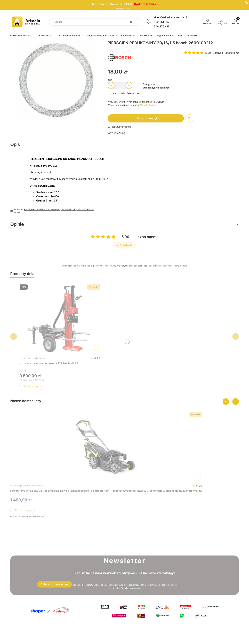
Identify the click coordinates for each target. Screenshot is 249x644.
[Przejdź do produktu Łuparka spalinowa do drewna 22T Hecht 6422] (60, 319)
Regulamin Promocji (125, 8)
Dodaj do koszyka (148, 118)
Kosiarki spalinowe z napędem (26, 486)
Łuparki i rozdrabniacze (32, 358)
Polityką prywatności (131, 588)
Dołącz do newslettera (55, 584)
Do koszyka (32, 387)
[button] (138, 22)
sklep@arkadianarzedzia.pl (170, 17)
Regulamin (107, 585)
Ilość (110, 80)
